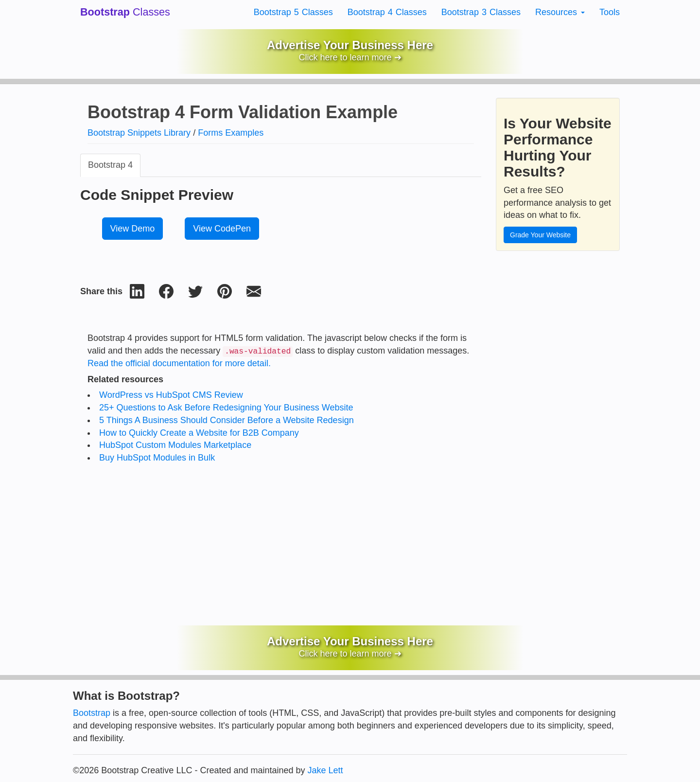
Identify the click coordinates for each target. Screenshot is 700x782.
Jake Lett (325, 770)
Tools (610, 12)
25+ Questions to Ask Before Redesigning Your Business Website (226, 408)
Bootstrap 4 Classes (387, 12)
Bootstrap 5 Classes (293, 12)
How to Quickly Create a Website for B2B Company (199, 433)
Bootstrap (92, 713)
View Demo (133, 229)
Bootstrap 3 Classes (481, 12)
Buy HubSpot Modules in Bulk (157, 458)
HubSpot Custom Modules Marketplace (175, 445)
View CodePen (222, 229)
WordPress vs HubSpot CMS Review (171, 395)
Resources (560, 12)
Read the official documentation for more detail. (179, 363)
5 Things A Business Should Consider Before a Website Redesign (227, 420)
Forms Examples (231, 133)
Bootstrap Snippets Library (139, 133)
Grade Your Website (540, 235)
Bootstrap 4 (110, 165)
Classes (125, 12)
